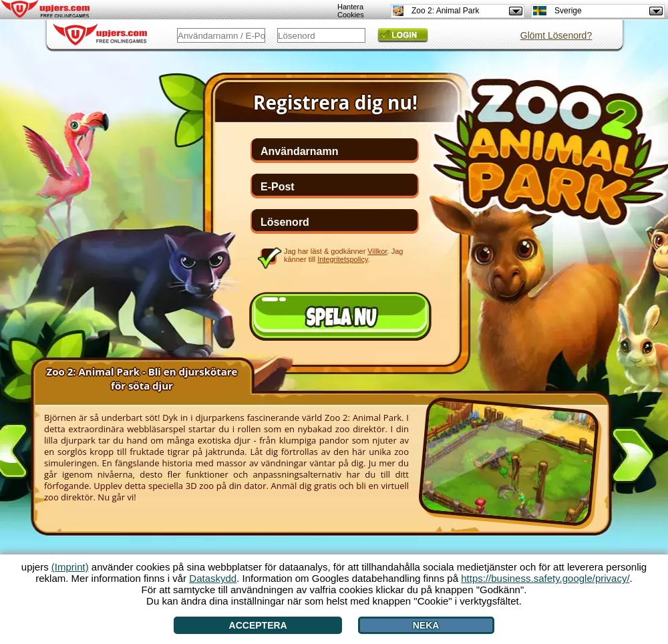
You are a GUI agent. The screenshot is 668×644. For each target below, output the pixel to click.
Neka (426, 625)
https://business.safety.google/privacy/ (545, 578)
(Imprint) (70, 567)
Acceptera (258, 625)
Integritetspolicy (343, 259)
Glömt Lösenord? (556, 35)
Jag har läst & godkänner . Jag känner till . (343, 255)
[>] (633, 458)
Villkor (377, 251)
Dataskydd (213, 578)
